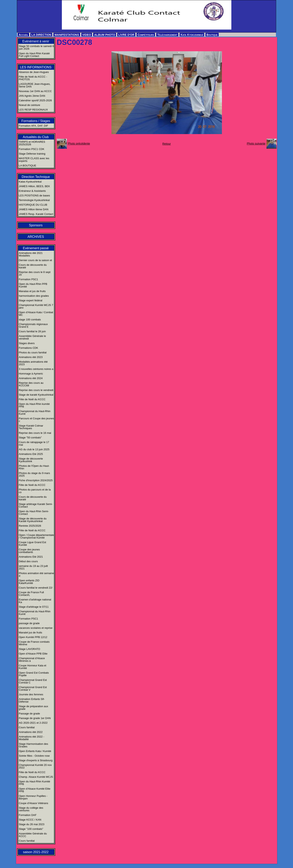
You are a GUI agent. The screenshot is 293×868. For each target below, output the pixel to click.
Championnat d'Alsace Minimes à (32, 660)
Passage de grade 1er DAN (35, 718)
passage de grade (29, 623)
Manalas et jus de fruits (32, 291)
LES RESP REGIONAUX (33, 110)
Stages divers (27, 343)
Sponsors (36, 225)
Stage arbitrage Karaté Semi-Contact (36, 505)
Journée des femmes (31, 694)
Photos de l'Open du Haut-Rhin (34, 467)
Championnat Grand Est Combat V (33, 688)
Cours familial (27, 727)
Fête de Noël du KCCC (32, 399)
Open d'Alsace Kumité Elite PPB (35, 790)
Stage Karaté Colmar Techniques (31, 427)
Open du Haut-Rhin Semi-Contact (34, 513)
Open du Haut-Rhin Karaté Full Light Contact (34, 55)
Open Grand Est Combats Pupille (34, 674)
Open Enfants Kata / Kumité (35, 751)
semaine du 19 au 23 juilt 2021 (33, 567)
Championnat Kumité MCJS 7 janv (36, 306)
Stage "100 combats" (31, 829)
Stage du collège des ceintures (31, 809)
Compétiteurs (146, 35)
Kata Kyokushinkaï (192, 35)
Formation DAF (28, 815)
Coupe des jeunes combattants (29, 551)
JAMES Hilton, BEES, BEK (34, 186)
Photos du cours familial (33, 352)
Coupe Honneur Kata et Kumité (33, 667)
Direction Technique (36, 177)
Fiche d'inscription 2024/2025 (36, 480)
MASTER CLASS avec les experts (34, 160)
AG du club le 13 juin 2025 (34, 449)
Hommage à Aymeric (31, 374)
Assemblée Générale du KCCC (33, 835)
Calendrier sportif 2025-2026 (35, 100)
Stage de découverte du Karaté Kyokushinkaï (33, 520)
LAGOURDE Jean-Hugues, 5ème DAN (35, 85)
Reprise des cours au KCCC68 (31, 384)
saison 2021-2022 (36, 852)
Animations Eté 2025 (31, 454)
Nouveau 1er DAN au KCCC (35, 91)
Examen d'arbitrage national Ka (35, 601)
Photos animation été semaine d (36, 575)
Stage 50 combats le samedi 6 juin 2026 (36, 47)
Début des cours (28, 561)
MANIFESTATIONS (67, 35)
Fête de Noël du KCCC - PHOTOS (33, 78)
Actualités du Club (36, 137)
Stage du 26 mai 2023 (32, 824)
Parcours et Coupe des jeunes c (36, 420)
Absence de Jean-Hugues (34, 72)
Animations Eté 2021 (31, 557)
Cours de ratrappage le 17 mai (34, 443)
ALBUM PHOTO (105, 35)
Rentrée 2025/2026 (30, 526)
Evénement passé (36, 248)
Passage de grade (30, 714)
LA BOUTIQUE (28, 166)
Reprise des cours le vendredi (36, 390)
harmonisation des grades (34, 296)
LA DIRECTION (41, 35)
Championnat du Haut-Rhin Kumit (35, 412)
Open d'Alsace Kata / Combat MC (36, 314)
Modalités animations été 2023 (33, 363)
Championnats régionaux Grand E (33, 325)
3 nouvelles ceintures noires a (36, 369)
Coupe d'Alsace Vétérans (34, 803)
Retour (166, 144)
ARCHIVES (36, 237)
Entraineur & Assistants (32, 191)
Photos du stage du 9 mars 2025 (34, 474)
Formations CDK (29, 348)
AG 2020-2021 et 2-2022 (33, 723)
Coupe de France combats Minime (34, 643)
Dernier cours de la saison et (35, 260)
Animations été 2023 (31, 357)
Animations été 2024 (31, 378)
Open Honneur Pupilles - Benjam (33, 797)
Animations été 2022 (31, 732)
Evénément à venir (36, 41)
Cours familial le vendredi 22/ (36, 588)
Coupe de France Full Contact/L (31, 594)
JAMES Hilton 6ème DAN (34, 209)
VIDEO (87, 35)
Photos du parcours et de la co (35, 491)
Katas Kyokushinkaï (30, 182)
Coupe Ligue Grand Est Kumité (33, 544)
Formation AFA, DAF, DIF (34, 126)
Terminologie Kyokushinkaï (34, 200)
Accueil (23, 35)
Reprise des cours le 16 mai (35, 433)
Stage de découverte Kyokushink (31, 460)
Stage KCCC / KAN (30, 820)
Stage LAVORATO (30, 649)
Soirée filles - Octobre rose (34, 756)
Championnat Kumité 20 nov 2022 (35, 766)
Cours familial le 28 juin (32, 331)
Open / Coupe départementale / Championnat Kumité (36, 536)
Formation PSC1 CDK (32, 149)
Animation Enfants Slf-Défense (32, 700)
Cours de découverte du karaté (33, 266)
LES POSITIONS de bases (34, 195)
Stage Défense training (32, 154)
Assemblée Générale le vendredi (32, 337)
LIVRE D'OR (126, 35)
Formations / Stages (36, 121)
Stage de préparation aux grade (34, 708)
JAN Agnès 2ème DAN (32, 96)
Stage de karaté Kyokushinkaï (36, 395)
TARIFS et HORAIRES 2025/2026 (32, 143)
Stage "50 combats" (30, 438)
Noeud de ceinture (30, 105)
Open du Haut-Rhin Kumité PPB (35, 783)
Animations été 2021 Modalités (31, 254)
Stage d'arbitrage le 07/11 (34, 607)
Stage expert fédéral (31, 300)
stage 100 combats (30, 320)
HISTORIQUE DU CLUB (33, 205)
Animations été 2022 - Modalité (32, 738)
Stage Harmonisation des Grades (34, 745)
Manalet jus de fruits (31, 633)
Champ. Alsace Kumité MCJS (36, 777)
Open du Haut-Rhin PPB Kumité (33, 285)
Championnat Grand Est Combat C (33, 681)
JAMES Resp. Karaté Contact (36, 214)
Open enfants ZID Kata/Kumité (29, 582)
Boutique (212, 35)
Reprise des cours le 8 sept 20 (35, 273)
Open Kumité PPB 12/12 (33, 637)
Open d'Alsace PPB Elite (33, 654)
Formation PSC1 (29, 279)
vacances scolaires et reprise (36, 628)
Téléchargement (167, 35)
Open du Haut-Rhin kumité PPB (34, 405)
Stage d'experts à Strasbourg (36, 760)
